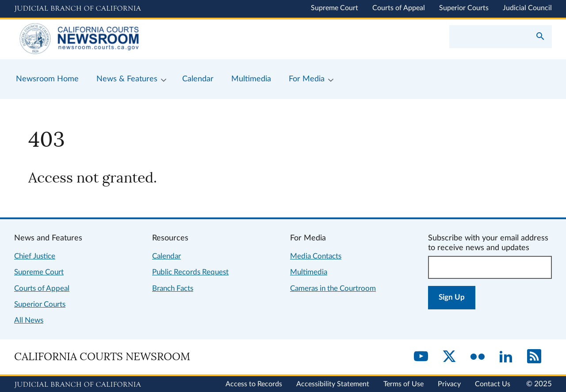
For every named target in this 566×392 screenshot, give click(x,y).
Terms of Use (403, 384)
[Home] (149, 39)
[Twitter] (449, 357)
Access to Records (254, 384)
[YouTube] (421, 357)
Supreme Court (335, 8)
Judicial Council (527, 8)
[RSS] (534, 357)
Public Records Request (190, 272)
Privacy (449, 384)
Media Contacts (316, 256)
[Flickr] (478, 357)
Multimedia (309, 272)
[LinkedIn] (506, 357)
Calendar (166, 256)
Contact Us (493, 384)
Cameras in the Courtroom (333, 288)
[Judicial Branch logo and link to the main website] (78, 9)
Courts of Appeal (399, 8)
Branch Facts (173, 288)
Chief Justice (35, 256)
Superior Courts (464, 8)
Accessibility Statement (333, 384)
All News (29, 320)
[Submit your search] (540, 37)
